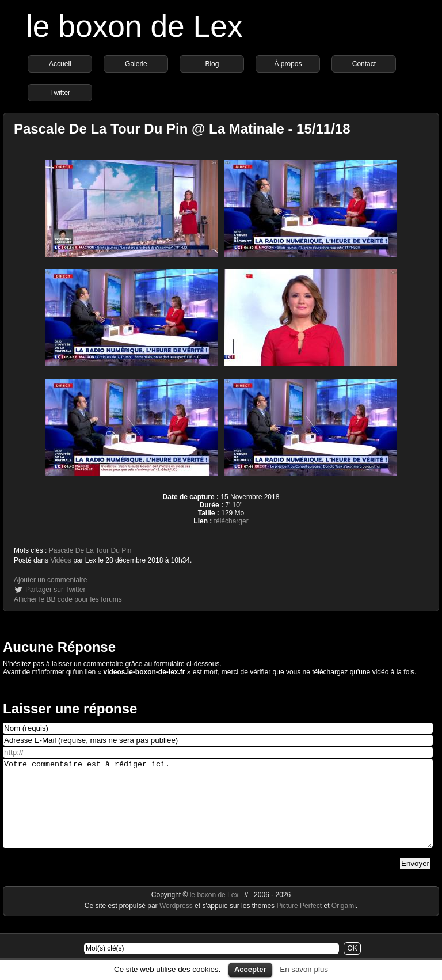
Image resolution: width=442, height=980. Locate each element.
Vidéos (60, 560)
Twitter (60, 93)
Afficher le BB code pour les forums (68, 599)
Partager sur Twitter (55, 590)
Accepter (250, 969)
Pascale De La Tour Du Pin (90, 550)
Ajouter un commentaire (50, 580)
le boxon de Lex (134, 26)
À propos (288, 64)
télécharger (231, 521)
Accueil (60, 64)
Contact (364, 64)
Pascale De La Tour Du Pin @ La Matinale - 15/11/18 (182, 129)
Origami (344, 923)
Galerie (136, 64)
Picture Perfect (299, 923)
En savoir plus (304, 969)
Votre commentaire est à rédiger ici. (218, 812)
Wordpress (177, 923)
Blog (212, 64)
